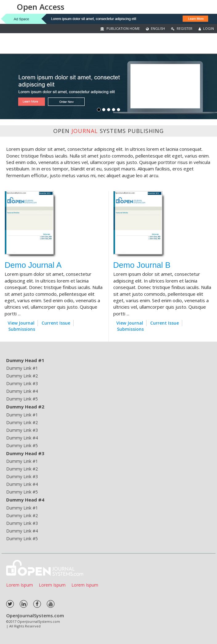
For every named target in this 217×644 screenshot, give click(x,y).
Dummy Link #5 (22, 399)
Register (182, 28)
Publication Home (120, 28)
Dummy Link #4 (22, 391)
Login (206, 28)
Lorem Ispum (20, 585)
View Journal (21, 323)
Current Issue (56, 323)
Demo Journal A (33, 265)
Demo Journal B (142, 265)
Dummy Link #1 (22, 368)
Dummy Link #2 (22, 376)
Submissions (22, 329)
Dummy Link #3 (22, 383)
